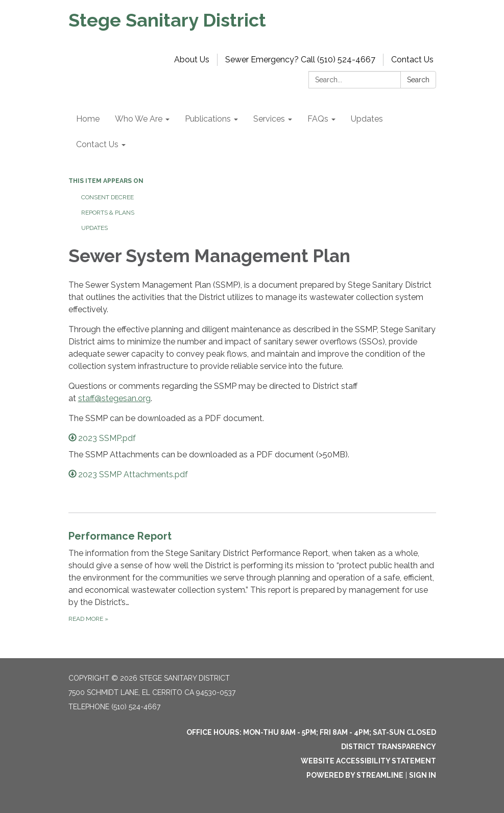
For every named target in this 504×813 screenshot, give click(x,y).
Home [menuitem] (88, 119)
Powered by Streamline (355, 775)
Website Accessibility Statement (368, 761)
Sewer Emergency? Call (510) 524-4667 (300, 60)
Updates (94, 228)
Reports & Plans (108, 213)
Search (418, 80)
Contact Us (412, 60)
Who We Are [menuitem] (139, 119)
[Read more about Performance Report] (252, 576)
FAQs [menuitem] (318, 119)
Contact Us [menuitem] (97, 144)
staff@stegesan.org (114, 398)
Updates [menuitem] (367, 119)
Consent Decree (107, 197)
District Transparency (389, 747)
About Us (192, 60)
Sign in (423, 775)
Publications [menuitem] (208, 119)
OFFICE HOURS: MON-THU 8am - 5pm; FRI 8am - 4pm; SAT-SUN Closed (311, 732)
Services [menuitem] (269, 119)
